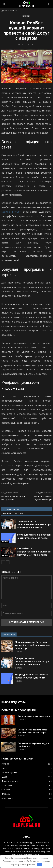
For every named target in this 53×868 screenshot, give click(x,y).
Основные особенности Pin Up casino (13, 498)
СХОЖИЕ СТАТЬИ (11, 510)
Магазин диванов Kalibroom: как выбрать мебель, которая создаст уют (32, 645)
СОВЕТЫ (6, 790)
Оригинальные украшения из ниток (35, 716)
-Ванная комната (10, 781)
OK (39, 864)
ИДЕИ (4, 768)
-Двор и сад (7, 798)
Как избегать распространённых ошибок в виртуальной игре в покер (34, 552)
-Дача (4, 777)
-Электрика (7, 785)
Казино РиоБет (11, 212)
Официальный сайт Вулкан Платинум (42, 498)
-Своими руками (9, 773)
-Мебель (6, 794)
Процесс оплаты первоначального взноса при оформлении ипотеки (34, 524)
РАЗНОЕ (26, 16)
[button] (49, 4)
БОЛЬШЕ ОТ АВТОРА (13, 514)
